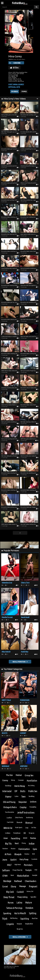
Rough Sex (20, 929)
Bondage (7, 881)
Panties (33, 838)
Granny (5, 780)
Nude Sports (19, 827)
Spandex (33, 897)
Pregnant (33, 886)
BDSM (25, 838)
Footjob (28, 870)
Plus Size (9, 775)
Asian (6, 838)
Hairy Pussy (24, 859)
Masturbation (23, 876)
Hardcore (5, 848)
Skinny (13, 780)
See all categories (19, 937)
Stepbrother (29, 924)
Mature (29, 902)
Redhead (18, 881)
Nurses (11, 902)
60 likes (16, 67)
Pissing (24, 843)
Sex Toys (34, 827)
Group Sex (29, 775)
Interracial (7, 791)
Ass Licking (31, 785)
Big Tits (8, 843)
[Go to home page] (24, 3)
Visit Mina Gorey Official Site (16, 85)
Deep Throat (9, 897)
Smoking (31, 796)
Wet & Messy (20, 786)
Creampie (21, 780)
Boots (12, 875)
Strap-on (31, 833)
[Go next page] (20, 533)
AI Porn (8, 854)
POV (36, 870)
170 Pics (24, 91)
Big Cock (10, 892)
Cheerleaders (31, 881)
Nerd (17, 843)
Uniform (33, 802)
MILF (9, 865)
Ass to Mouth (20, 913)
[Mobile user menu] (2, 2)
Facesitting (16, 838)
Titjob (5, 919)
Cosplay (23, 807)
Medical (19, 775)
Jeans (5, 859)
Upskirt (13, 859)
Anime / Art (30, 891)
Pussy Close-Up (17, 870)
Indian (32, 843)
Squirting (25, 919)
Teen (23, 796)
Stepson (19, 924)
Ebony (13, 886)
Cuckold (20, 892)
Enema (27, 854)
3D (25, 833)
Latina (19, 902)
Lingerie (10, 924)
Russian (13, 848)
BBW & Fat (8, 828)
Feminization (24, 849)
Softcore (6, 870)
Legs (27, 828)
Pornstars (28, 865)
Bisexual (29, 823)
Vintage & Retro (10, 807)
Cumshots (34, 859)
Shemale (19, 822)
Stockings (8, 786)
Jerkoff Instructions (26, 812)
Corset (5, 886)
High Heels (18, 864)
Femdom (29, 908)
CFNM (5, 876)
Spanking (7, 913)
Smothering (29, 817)
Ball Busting (14, 918)
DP (16, 791)
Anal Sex (35, 918)
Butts (23, 791)
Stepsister (23, 802)
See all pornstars (19, 662)
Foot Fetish (10, 822)
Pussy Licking (22, 897)
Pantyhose (17, 833)
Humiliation (32, 780)
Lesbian (8, 833)
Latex (16, 796)
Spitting (33, 913)
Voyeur (8, 796)
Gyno (35, 849)
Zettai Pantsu (19, 817)
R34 (33, 854)
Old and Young (9, 802)
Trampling (33, 807)
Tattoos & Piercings (14, 908)
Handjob (35, 875)
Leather (9, 818)
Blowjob (18, 854)
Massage (23, 886)
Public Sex (33, 791)
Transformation (10, 812)
